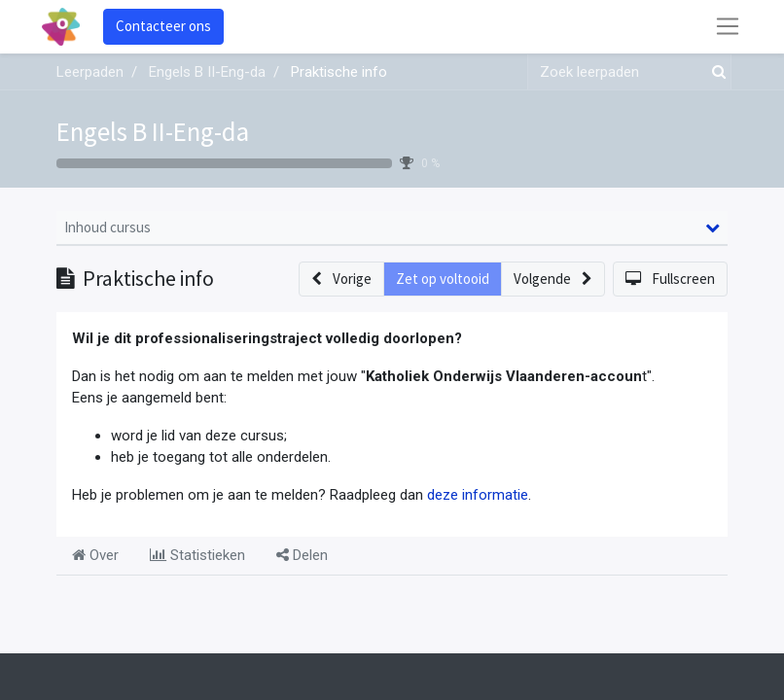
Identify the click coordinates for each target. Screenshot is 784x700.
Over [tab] (95, 555)
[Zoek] (715, 72)
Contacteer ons (163, 26)
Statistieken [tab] (197, 555)
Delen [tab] (302, 555)
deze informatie (478, 495)
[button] (341, 280)
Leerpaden (90, 72)
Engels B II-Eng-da (153, 131)
